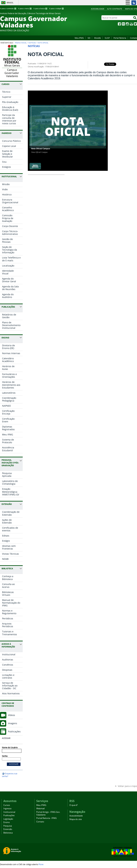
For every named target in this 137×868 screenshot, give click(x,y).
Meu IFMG (79, 38)
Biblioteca (8, 833)
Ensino (7, 822)
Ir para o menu (25, 9)
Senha (5, 756)
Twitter (135, 24)
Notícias (32, 43)
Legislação (8, 819)
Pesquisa (8, 826)
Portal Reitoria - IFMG (46, 818)
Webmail (40, 809)
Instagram (127, 24)
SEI (89, 38)
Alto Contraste (115, 9)
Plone (41, 864)
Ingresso (7, 809)
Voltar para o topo (127, 786)
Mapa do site (131, 9)
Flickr (123, 24)
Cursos (7, 805)
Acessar (6, 738)
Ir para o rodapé (57, 9)
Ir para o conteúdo (8, 9)
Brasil (10, 3)
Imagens (13, 723)
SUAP (107, 38)
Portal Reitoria (120, 38)
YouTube (131, 24)
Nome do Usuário (10, 748)
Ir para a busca (41, 9)
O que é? (74, 805)
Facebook (119, 24)
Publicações (14, 731)
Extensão (8, 829)
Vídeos (12, 715)
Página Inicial (21, 43)
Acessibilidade (98, 9)
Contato (133, 38)
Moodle (98, 38)
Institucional (9, 812)
